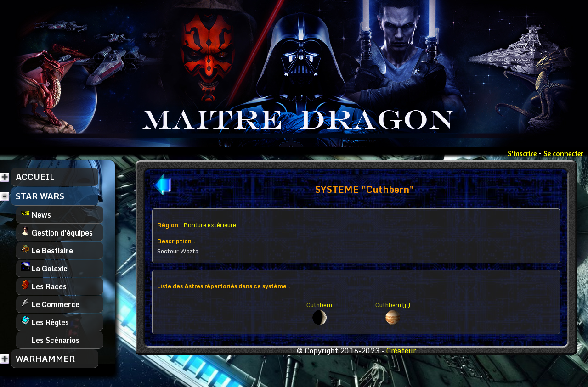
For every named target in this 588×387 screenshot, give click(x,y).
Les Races (44, 286)
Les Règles (45, 322)
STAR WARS (40, 196)
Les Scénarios (50, 340)
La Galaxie (44, 268)
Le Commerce (50, 304)
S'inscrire (522, 153)
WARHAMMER (45, 359)
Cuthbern (319, 305)
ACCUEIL (35, 177)
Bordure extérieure (210, 225)
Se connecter (563, 153)
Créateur (401, 351)
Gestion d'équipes (57, 233)
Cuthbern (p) (393, 305)
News (36, 215)
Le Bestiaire (47, 250)
